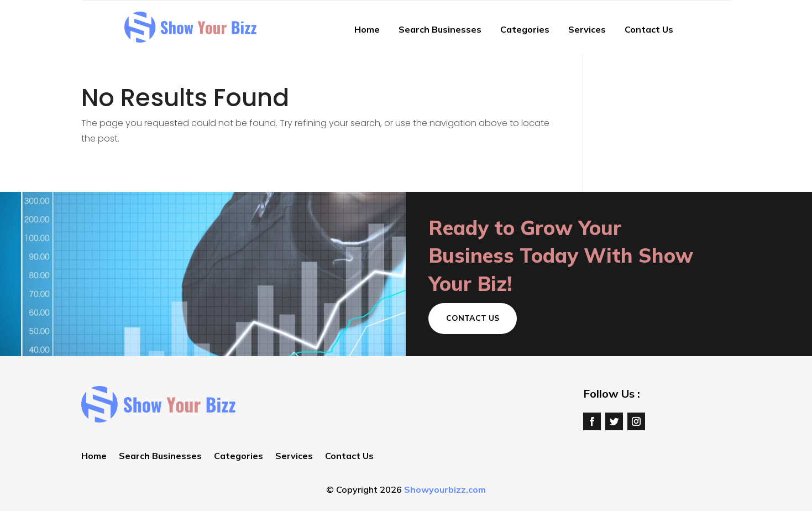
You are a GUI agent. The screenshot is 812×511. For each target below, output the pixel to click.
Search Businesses (440, 29)
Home (367, 29)
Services (587, 29)
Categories (525, 29)
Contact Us (649, 29)
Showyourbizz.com (445, 489)
